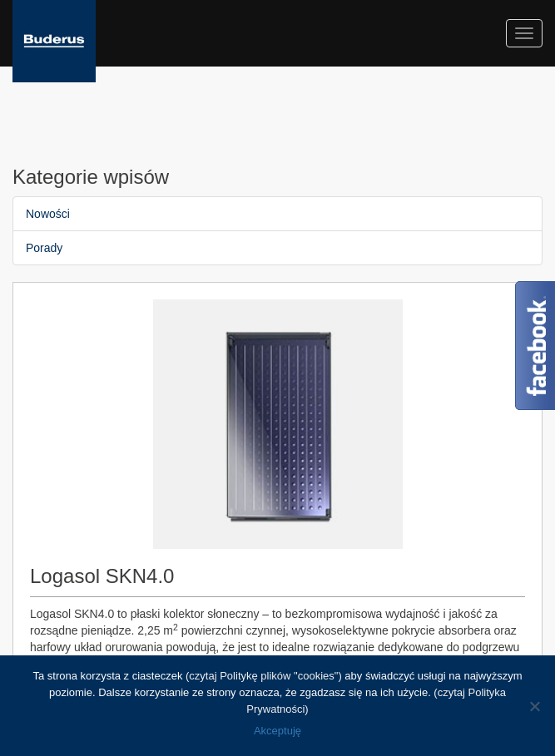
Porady (44, 248)
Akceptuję (277, 731)
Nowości (48, 214)
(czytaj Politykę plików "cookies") (264, 676)
